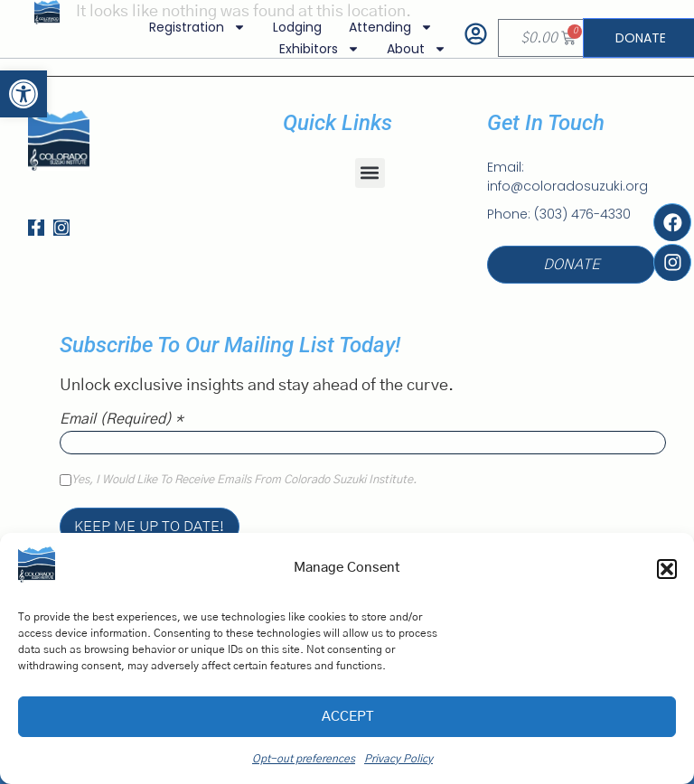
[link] (23, 94)
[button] (667, 569)
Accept (347, 717)
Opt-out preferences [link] (304, 759)
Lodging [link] (297, 27)
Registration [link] (197, 27)
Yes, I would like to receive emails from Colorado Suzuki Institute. (244, 481)
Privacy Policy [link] (399, 759)
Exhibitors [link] (319, 49)
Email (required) (122, 419)
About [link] (417, 49)
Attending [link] (391, 27)
